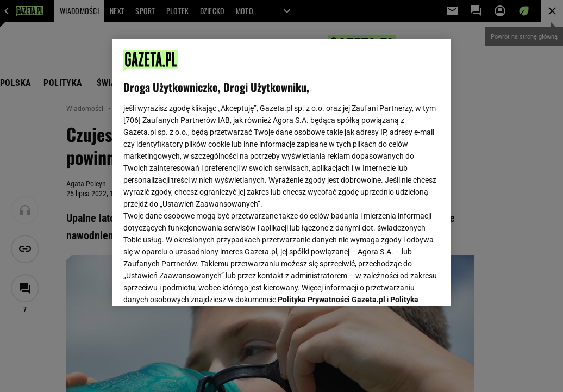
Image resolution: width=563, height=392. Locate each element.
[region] (281, 172)
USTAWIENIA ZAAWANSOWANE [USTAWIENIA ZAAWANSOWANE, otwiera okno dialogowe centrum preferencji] (195, 284)
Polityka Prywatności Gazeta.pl (331, 161)
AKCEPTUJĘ (403, 284)
